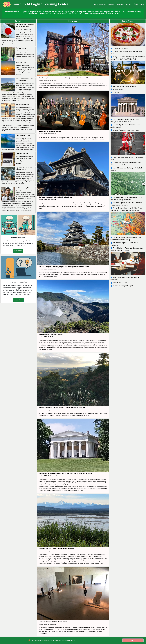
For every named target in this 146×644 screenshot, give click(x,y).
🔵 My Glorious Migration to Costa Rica (124, 86)
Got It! (133, 640)
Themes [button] (128, 4)
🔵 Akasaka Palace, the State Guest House (125, 130)
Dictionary (103, 4)
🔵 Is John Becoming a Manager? (122, 286)
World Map (120, 4)
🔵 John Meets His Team (119, 283)
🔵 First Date (115, 92)
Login (142, 4)
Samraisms (18, 251)
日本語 (136, 4)
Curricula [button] (111, 4)
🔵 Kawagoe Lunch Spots (119, 49)
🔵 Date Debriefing (117, 89)
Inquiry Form (18, 300)
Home (96, 4)
